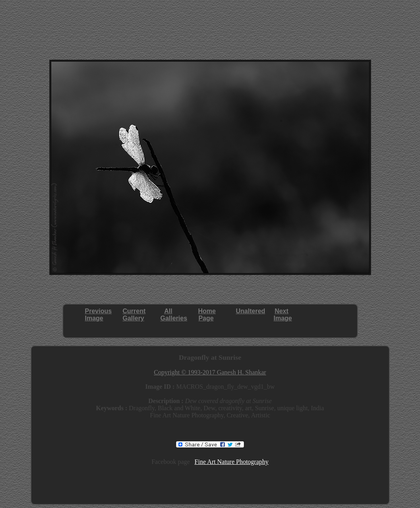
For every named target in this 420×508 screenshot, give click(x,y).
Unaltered (251, 311)
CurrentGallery (134, 315)
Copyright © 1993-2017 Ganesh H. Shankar (210, 372)
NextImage (283, 315)
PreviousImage (99, 315)
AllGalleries (174, 315)
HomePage (207, 315)
